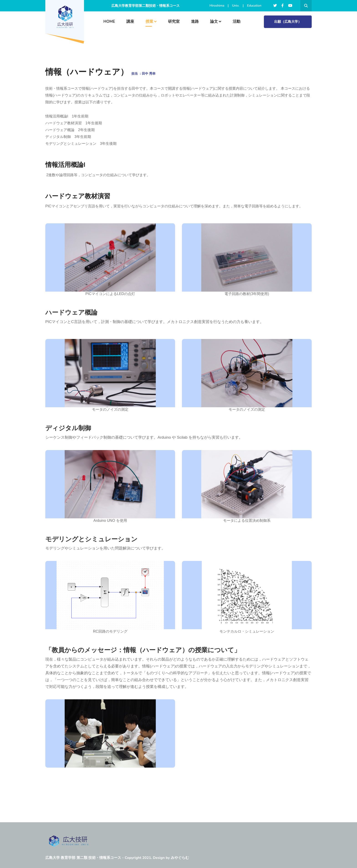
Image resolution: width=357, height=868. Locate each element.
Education (254, 6)
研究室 (174, 22)
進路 (195, 22)
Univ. (236, 6)
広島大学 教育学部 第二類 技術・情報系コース (83, 858)
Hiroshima (217, 6)
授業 (149, 22)
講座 (130, 22)
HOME (109, 22)
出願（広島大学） (288, 22)
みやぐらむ (180, 858)
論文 (214, 22)
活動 (237, 22)
